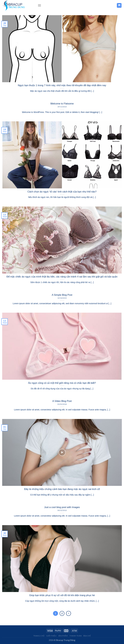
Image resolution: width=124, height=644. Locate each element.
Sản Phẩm (63, 636)
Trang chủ (39, 636)
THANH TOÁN (76, 636)
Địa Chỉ (87, 636)
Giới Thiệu (51, 636)
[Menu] (39, 5)
